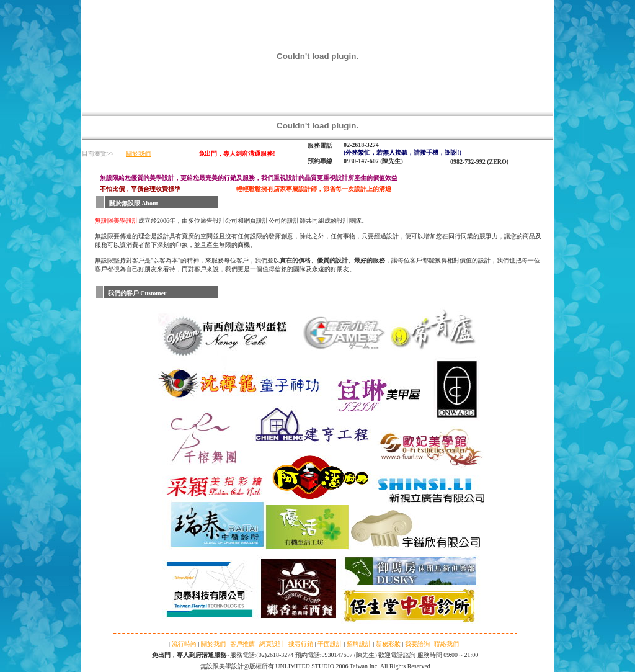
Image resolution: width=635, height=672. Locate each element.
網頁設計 (272, 644)
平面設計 (330, 644)
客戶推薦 (242, 644)
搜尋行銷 (301, 644)
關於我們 (138, 154)
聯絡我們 (446, 644)
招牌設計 (359, 644)
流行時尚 (184, 644)
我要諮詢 (417, 644)
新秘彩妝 (388, 644)
